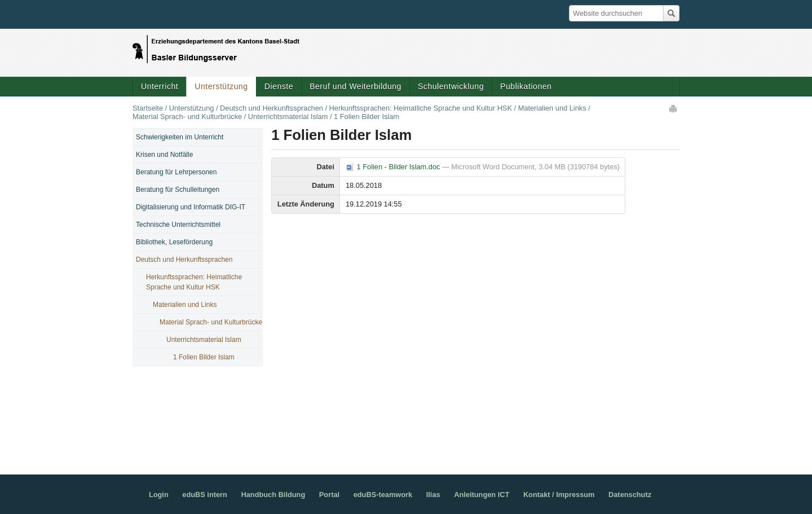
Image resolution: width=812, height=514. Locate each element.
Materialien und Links (552, 108)
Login (159, 495)
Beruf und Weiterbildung (356, 86)
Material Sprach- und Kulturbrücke (187, 117)
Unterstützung (221, 86)
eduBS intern (205, 495)
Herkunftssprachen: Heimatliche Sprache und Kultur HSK (421, 108)
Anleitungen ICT (482, 495)
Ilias (433, 495)
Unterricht (160, 86)
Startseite (148, 108)
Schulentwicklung (451, 86)
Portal (329, 495)
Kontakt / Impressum (559, 495)
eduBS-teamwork (383, 495)
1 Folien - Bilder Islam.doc (394, 167)
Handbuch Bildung (273, 495)
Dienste (279, 86)
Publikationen (526, 86)
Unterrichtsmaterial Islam (288, 117)
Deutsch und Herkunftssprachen (272, 108)
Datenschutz (630, 495)
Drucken (674, 108)
